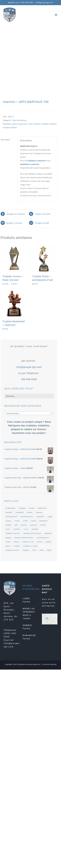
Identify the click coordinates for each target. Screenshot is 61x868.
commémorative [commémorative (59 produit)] (27, 517)
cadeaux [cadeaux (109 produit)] (39, 512)
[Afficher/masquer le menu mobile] (56, 15)
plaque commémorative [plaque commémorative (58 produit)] (24, 538)
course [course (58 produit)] (17, 521)
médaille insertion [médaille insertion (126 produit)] (13, 533)
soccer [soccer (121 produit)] (8, 546)
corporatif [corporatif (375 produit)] (40, 517)
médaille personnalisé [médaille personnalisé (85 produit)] (32, 533)
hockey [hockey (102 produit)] (43, 525)
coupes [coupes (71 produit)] (8, 521)
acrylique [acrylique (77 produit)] (22, 508)
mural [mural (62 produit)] (26, 529)
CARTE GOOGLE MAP (47, 589)
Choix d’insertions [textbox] (28, 413)
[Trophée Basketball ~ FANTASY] (14, 304)
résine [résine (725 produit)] (40, 542)
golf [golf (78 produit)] (16, 525)
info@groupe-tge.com (44, 2)
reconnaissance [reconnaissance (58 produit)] (43, 538)
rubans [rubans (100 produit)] (16, 542)
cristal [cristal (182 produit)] (25, 521)
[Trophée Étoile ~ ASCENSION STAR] (44, 258)
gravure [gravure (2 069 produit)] (24, 525)
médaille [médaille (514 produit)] (35, 529)
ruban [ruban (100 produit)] (8, 542)
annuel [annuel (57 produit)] (32, 508)
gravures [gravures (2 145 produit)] (34, 525)
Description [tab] (5, 140)
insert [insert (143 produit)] (8, 529)
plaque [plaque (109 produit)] (8, 538)
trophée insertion (10, 127)
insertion (37, 124)
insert (30, 124)
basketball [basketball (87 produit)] (20, 512)
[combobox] (29, 413)
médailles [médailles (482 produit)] (48, 533)
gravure (16, 124)
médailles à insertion (30, 164)
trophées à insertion (37, 161)
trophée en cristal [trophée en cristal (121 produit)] (30, 546)
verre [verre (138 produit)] (34, 550)
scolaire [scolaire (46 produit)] (48, 542)
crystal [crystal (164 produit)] (33, 521)
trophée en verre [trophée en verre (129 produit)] (12, 550)
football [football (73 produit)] (9, 525)
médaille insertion (49, 124)
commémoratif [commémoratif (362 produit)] (11, 517)
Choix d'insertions (19, 120)
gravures (23, 124)
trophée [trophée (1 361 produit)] (17, 546)
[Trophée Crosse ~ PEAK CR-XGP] (14, 258)
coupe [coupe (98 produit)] (50, 517)
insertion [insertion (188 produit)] (17, 529)
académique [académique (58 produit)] (10, 508)
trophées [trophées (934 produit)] (26, 550)
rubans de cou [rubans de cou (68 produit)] (28, 542)
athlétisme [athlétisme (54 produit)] (42, 508)
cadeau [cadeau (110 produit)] (30, 512)
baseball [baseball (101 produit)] (9, 512)
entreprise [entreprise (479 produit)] (43, 521)
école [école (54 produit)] (42, 550)
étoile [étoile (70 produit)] (49, 550)
